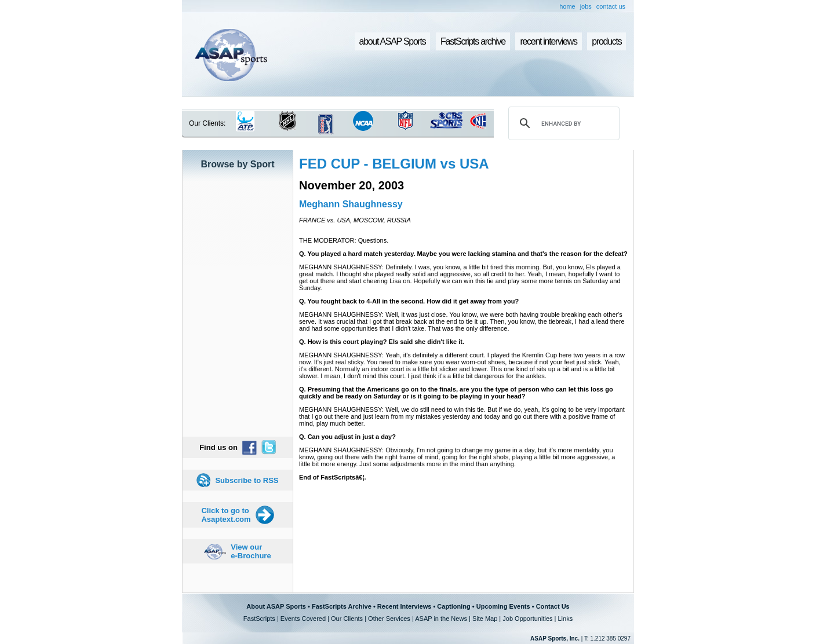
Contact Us (553, 606)
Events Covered (303, 619)
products (606, 41)
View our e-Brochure (251, 551)
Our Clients (347, 619)
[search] (562, 123)
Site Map (485, 619)
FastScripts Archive (342, 606)
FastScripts (259, 619)
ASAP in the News (441, 619)
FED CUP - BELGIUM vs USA (394, 164)
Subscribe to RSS (247, 480)
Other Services (389, 619)
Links (565, 619)
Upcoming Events (503, 606)
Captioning (453, 606)
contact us (611, 6)
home (567, 6)
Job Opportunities (527, 619)
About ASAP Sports (276, 606)
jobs (586, 6)
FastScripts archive (473, 41)
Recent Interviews (405, 606)
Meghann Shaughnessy (351, 204)
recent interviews (548, 41)
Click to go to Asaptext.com (226, 515)
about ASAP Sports (393, 41)
